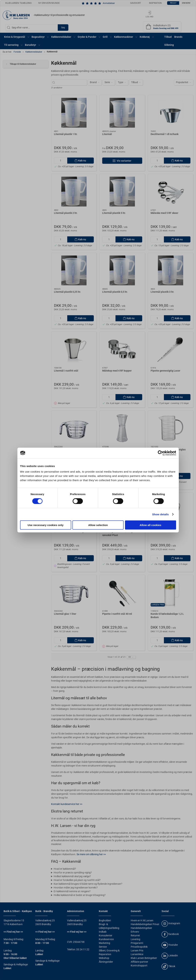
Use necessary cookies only (46, 525)
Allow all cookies (151, 525)
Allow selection (98, 525)
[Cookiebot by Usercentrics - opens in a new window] (160, 453)
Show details (160, 514)
